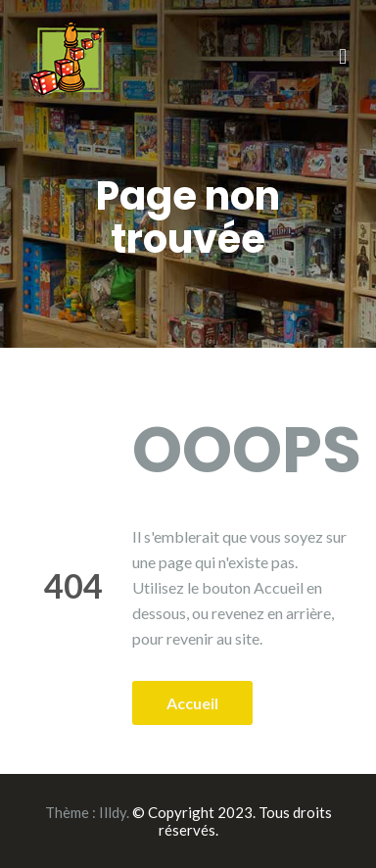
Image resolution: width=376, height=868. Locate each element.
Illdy (113, 812)
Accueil (192, 703)
